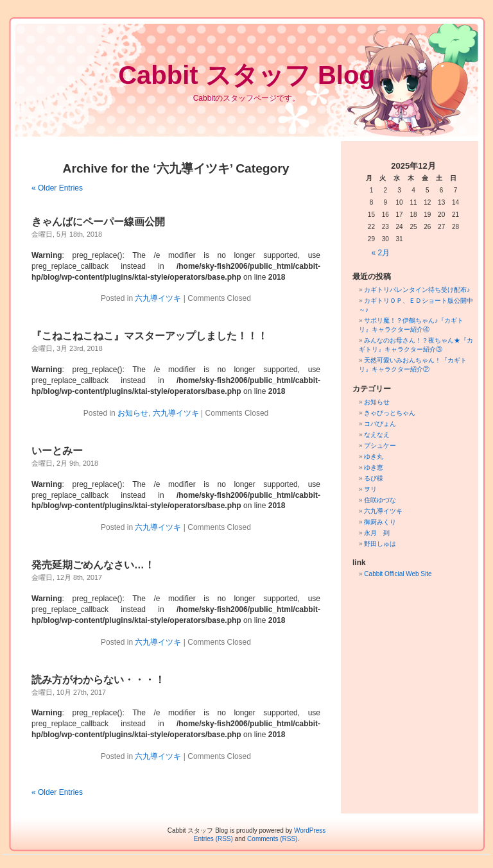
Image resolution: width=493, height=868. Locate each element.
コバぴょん (380, 424)
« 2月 (381, 253)
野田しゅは (380, 544)
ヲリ (370, 489)
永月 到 (377, 533)
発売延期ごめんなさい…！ (93, 565)
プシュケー (380, 446)
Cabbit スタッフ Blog (246, 75)
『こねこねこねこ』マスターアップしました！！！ (150, 336)
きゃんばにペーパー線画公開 (98, 222)
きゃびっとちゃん (390, 413)
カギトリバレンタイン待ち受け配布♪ (417, 290)
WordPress (310, 830)
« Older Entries (57, 188)
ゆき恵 (374, 467)
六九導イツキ (158, 298)
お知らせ (133, 413)
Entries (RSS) (213, 839)
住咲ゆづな (380, 500)
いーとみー (57, 451)
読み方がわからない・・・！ (98, 680)
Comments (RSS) (272, 839)
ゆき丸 (374, 456)
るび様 (374, 478)
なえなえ (377, 435)
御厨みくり (380, 522)
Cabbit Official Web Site (398, 574)
